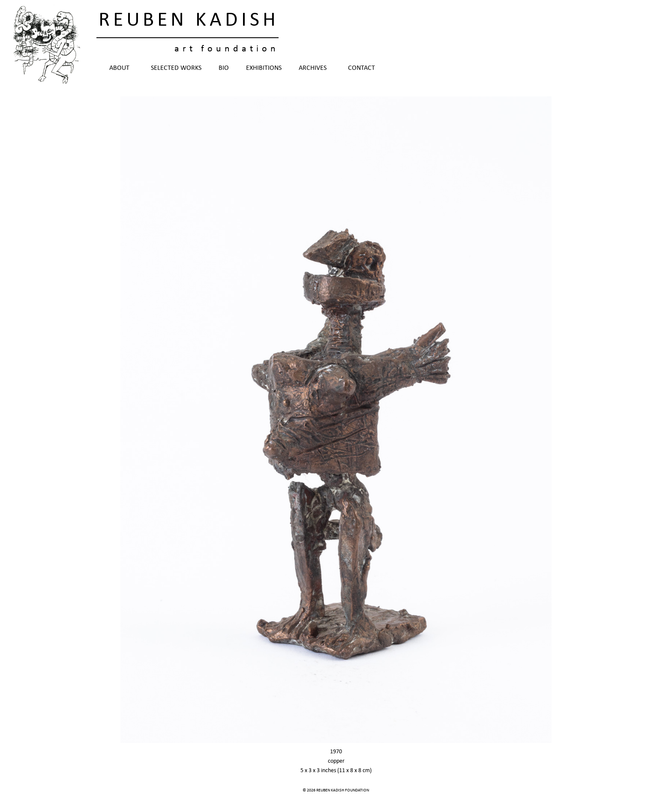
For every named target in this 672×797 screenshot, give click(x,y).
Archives (315, 68)
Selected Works (176, 68)
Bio (224, 68)
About (121, 68)
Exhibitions (264, 68)
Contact (361, 68)
